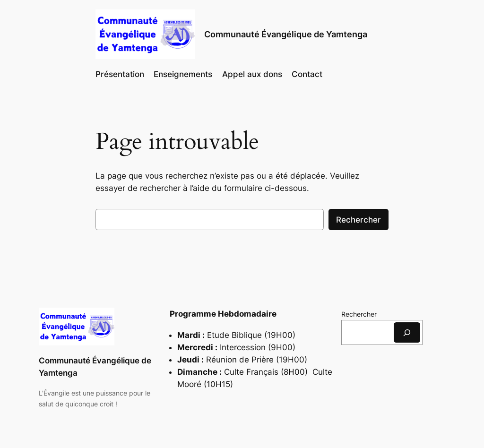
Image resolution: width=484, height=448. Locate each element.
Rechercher (359, 220)
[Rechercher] (407, 332)
